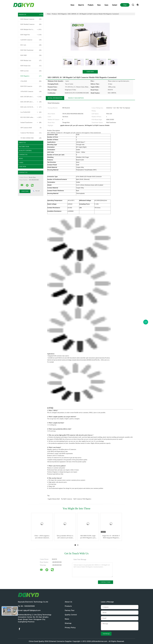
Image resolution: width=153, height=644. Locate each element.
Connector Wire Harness (31, 133)
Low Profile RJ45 (31, 112)
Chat (125, 5)
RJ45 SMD (31, 55)
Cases (106, 5)
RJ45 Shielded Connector (31, 24)
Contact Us (23, 155)
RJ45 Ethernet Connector (31, 19)
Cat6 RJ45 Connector (31, 40)
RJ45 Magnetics (31, 76)
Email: (29, 610)
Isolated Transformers (31, 123)
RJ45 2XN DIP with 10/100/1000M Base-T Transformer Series (31, 102)
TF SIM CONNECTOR (31, 138)
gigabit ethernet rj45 (54, 499)
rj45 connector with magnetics (82, 499)
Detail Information (55, 98)
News (99, 5)
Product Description (76, 98)
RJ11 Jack (31, 45)
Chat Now (22, 167)
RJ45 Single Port (31, 35)
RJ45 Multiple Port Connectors (31, 30)
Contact (115, 5)
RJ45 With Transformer (31, 50)
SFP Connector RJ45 (31, 128)
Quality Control (25, 151)
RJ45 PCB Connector (31, 86)
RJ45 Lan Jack (31, 71)
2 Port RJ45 (31, 81)
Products (91, 5)
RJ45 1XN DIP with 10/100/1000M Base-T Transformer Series (31, 97)
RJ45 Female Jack (31, 66)
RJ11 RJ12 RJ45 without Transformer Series (31, 117)
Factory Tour (24, 147)
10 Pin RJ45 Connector (31, 92)
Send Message (106, 634)
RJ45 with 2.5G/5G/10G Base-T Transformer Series (31, 107)
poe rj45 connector (67, 499)
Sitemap (68, 623)
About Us (81, 5)
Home (72, 5)
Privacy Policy (70, 628)
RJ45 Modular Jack (31, 61)
